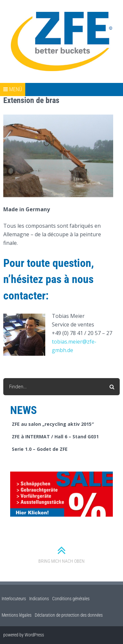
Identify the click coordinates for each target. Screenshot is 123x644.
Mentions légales (17, 615)
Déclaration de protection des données (69, 615)
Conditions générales (71, 599)
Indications (39, 599)
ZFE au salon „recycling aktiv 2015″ (53, 424)
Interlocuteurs (14, 599)
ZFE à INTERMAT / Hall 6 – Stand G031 (55, 437)
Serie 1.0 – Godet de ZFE (40, 449)
